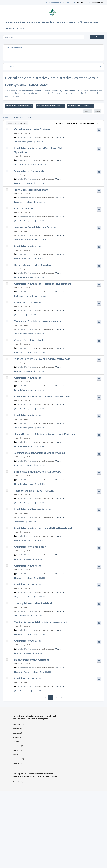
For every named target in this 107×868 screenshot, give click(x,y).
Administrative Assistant (45, 137)
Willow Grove (20, 240)
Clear (98, 111)
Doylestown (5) (18, 729)
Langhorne (19, 183)
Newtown (18, 559)
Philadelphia (20, 221)
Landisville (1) (18, 763)
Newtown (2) (17, 737)
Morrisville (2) (17, 754)
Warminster (19, 258)
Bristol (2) (16, 742)
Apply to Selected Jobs (17, 123)
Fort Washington (21, 165)
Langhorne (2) (18, 750)
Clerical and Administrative (26, 137)
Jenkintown (19, 352)
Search (97, 37)
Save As (88, 111)
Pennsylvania (28, 142)
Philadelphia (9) (18, 724)
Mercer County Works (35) (21, 782)
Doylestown (19, 202)
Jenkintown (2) (18, 746)
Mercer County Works (22, 133)
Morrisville (19, 142)
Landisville (19, 371)
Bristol (18, 616)
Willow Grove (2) (18, 759)
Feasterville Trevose (22, 672)
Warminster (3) (18, 733)
